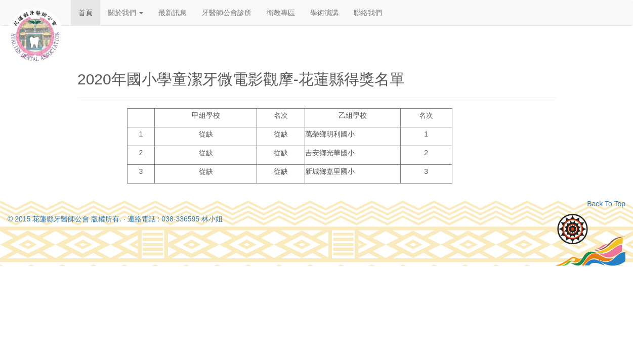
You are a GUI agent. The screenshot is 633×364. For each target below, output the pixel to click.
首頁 (86, 13)
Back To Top (606, 204)
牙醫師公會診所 (227, 13)
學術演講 (324, 13)
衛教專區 (281, 13)
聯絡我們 (368, 13)
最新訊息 (173, 13)
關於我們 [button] (125, 13)
